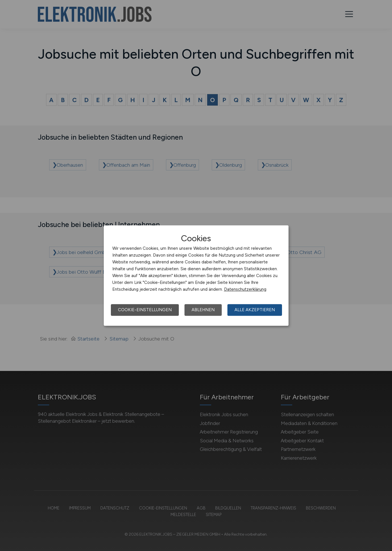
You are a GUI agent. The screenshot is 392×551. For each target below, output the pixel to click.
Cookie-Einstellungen (145, 310)
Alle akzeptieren (255, 310)
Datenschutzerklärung (245, 289)
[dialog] (196, 276)
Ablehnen (203, 310)
